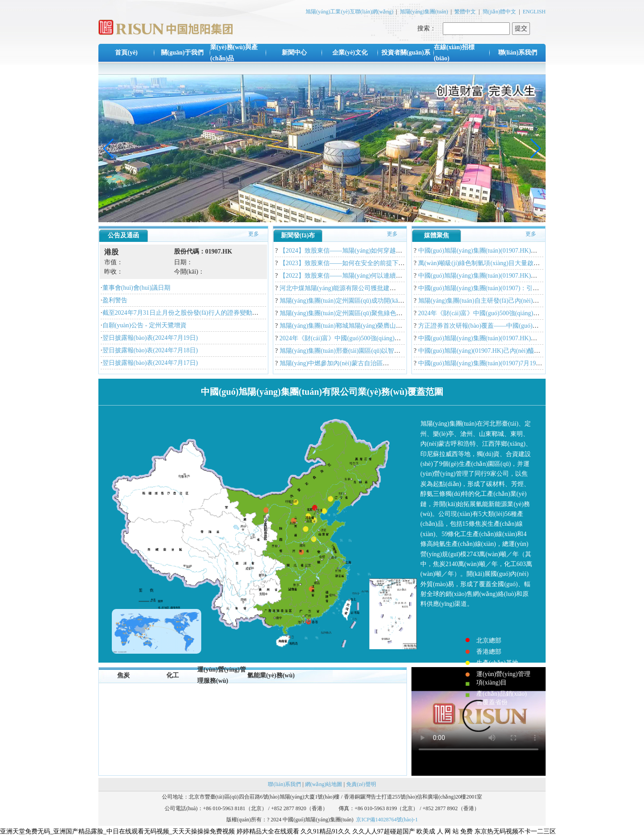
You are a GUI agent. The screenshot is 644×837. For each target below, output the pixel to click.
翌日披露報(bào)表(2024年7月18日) (150, 350)
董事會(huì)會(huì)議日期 (136, 288)
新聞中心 (294, 53)
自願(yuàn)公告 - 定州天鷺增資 (144, 325)
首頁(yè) (126, 53)
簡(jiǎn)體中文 (500, 12)
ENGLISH (534, 12)
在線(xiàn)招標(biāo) (454, 53)
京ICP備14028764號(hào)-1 (387, 820)
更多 (254, 234)
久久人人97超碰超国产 (384, 831)
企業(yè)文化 (350, 53)
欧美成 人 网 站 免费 (445, 831)
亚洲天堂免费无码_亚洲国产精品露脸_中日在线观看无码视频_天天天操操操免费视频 (117, 831)
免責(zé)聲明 (361, 784)
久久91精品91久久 (326, 831)
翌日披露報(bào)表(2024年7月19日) (150, 338)
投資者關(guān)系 (406, 53)
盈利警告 (115, 300)
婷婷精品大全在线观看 (268, 831)
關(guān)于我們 (182, 53)
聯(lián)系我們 (518, 53)
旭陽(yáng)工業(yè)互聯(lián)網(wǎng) (349, 12)
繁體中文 (465, 12)
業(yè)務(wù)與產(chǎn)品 (234, 53)
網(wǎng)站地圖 (324, 784)
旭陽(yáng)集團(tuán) (424, 12)
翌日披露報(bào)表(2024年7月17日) (150, 363)
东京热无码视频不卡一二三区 (515, 831)
